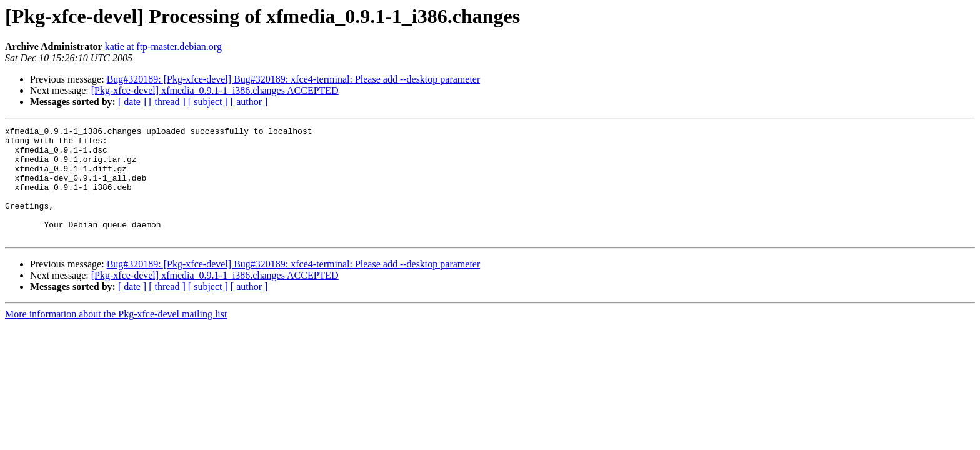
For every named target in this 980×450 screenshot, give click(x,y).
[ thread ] (167, 102)
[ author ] (249, 102)
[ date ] (132, 102)
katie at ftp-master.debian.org (163, 47)
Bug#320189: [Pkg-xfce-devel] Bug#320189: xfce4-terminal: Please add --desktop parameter (294, 79)
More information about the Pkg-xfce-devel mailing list (116, 337)
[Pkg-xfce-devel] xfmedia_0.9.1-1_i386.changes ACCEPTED (215, 90)
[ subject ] (208, 102)
